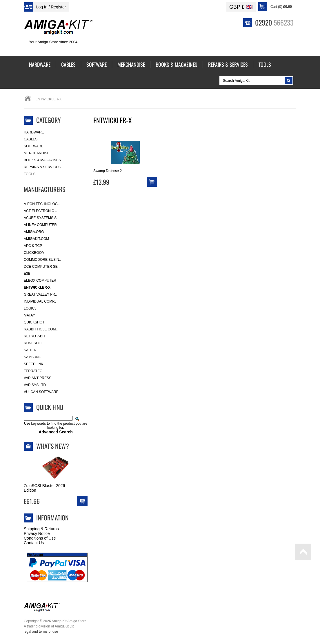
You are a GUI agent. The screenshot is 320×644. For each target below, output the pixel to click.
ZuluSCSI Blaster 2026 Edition (44, 488)
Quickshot (34, 322)
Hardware (34, 132)
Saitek (30, 350)
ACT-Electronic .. (40, 211)
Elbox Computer (40, 281)
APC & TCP (33, 246)
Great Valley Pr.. (40, 294)
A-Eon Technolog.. (42, 204)
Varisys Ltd (35, 385)
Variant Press (38, 378)
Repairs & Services (42, 167)
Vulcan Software (41, 392)
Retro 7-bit (35, 336)
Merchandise (37, 153)
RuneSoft (33, 343)
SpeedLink (33, 364)
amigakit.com (36, 239)
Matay (29, 315)
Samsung (33, 357)
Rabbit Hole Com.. (41, 329)
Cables (31, 139)
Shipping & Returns (41, 529)
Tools (30, 174)
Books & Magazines (42, 160)
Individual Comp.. (40, 301)
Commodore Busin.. (42, 260)
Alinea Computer (40, 225)
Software (34, 146)
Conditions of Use (40, 538)
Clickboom (34, 253)
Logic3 (30, 308)
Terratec (33, 371)
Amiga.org (34, 232)
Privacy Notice (37, 533)
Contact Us (34, 543)
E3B (27, 274)
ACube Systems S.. (41, 218)
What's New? (53, 446)
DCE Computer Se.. (42, 267)
